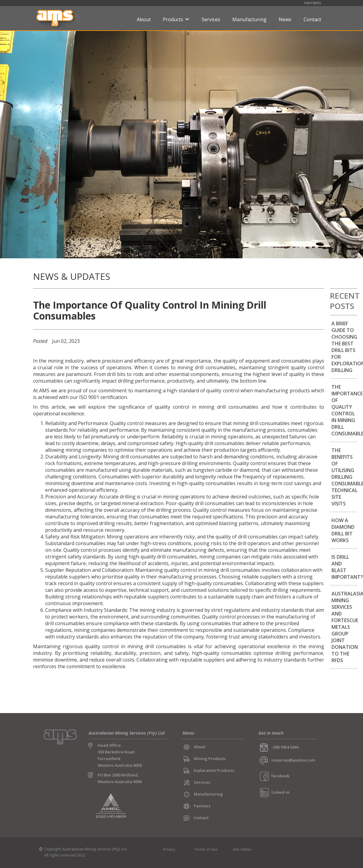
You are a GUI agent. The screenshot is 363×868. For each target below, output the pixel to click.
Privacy (169, 849)
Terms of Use (206, 849)
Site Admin (242, 849)
